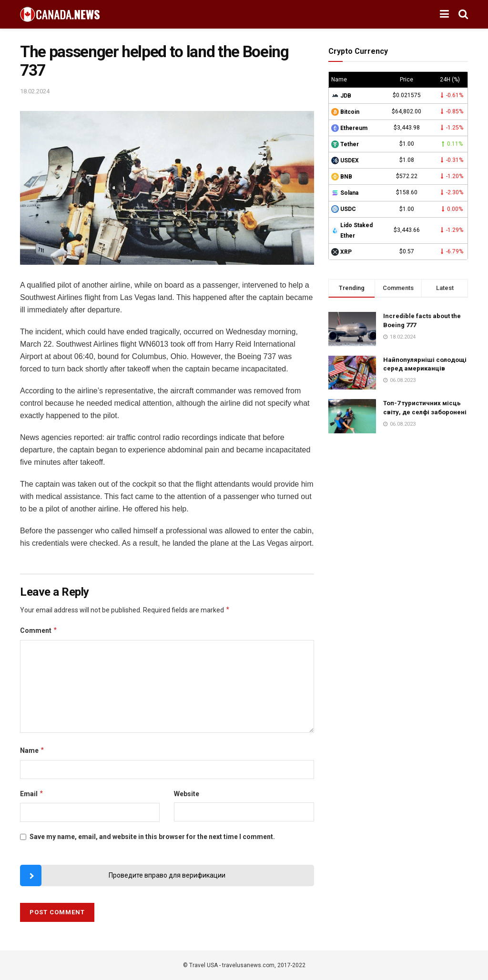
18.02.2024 (35, 91)
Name (32, 750)
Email (32, 794)
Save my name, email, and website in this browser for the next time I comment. (152, 837)
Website (187, 794)
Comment (39, 630)
